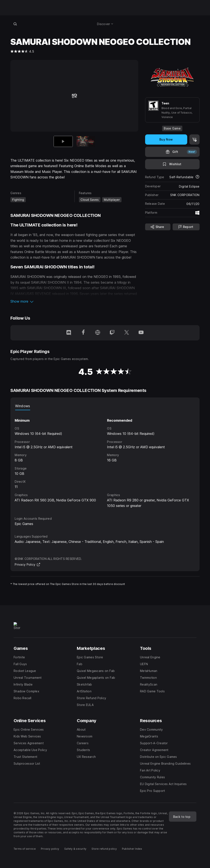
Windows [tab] (23, 406)
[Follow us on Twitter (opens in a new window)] (127, 333)
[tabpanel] (105, 459)
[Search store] (15, 24)
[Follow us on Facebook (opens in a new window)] (83, 333)
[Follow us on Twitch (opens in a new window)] (112, 333)
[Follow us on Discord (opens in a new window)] (69, 333)
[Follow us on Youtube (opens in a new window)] (141, 333)
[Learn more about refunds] (197, 177)
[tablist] (105, 406)
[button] (74, 301)
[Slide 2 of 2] (86, 141)
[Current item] (63, 141)
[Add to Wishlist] (172, 164)
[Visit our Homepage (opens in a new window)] (98, 333)
